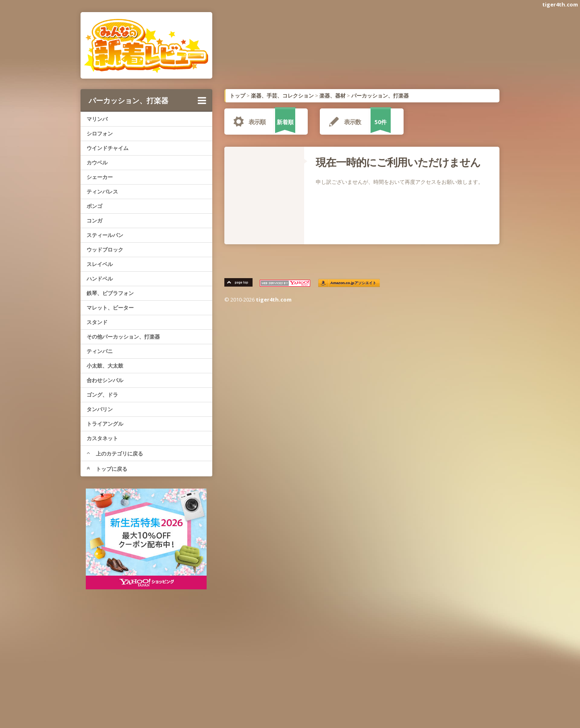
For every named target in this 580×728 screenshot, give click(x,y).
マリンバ (97, 119)
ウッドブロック (105, 250)
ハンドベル (100, 279)
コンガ (94, 220)
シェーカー (100, 177)
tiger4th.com (560, 4)
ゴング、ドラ (102, 395)
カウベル (97, 162)
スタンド (97, 322)
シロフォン (100, 133)
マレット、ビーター (110, 308)
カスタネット (102, 438)
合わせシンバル (105, 380)
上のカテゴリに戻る (115, 453)
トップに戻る (107, 469)
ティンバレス (102, 191)
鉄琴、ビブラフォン (110, 293)
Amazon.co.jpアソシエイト (354, 283)
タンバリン (100, 409)
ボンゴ (94, 206)
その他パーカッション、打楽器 (123, 337)
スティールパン (105, 235)
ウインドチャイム (108, 148)
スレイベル (100, 264)
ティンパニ (100, 351)
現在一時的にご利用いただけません (398, 162)
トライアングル (105, 424)
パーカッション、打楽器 (147, 100)
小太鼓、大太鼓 (105, 366)
